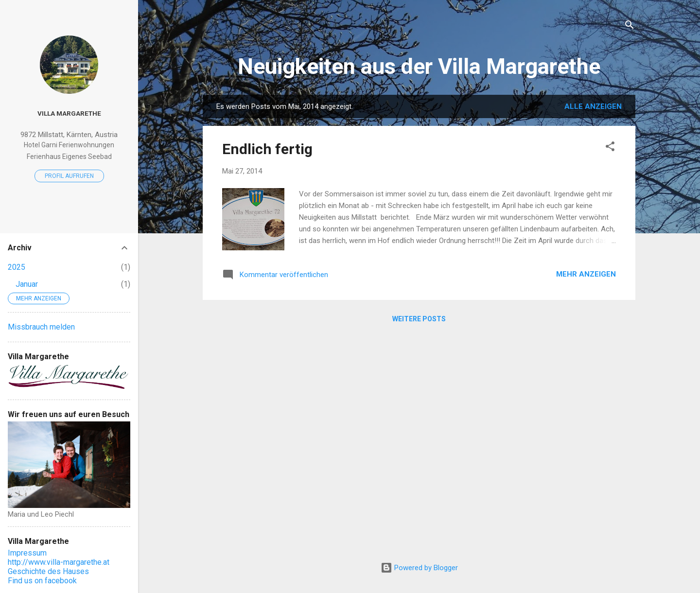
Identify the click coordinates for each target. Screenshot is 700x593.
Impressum (27, 553)
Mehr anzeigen (586, 274)
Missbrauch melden (41, 327)
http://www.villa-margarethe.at (59, 562)
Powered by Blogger (419, 568)
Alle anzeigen (593, 106)
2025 (17, 267)
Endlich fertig (267, 149)
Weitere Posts (419, 319)
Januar (27, 284)
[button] (610, 148)
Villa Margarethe (69, 113)
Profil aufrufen (69, 176)
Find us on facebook (42, 581)
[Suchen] (630, 26)
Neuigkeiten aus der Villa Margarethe (419, 66)
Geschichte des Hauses (48, 571)
